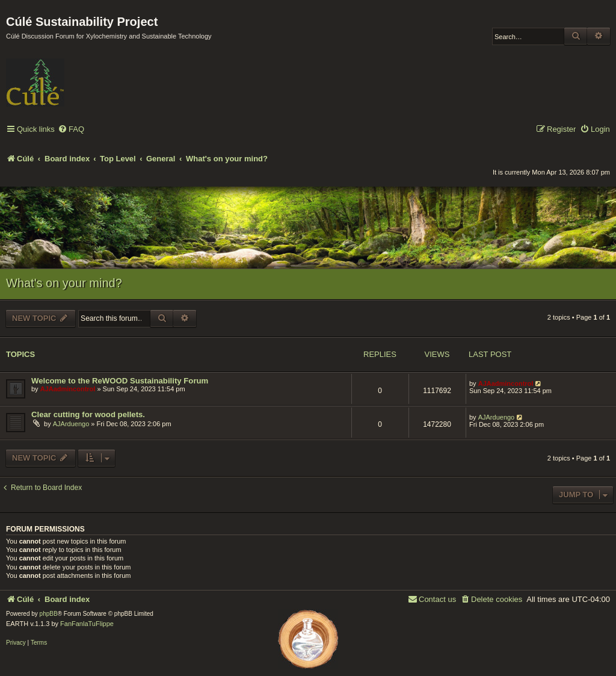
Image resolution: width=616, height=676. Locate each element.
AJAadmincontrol (68, 389)
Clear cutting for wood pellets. (88, 414)
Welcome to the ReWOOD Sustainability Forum (120, 381)
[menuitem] (71, 130)
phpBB (49, 614)
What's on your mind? (64, 283)
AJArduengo (71, 424)
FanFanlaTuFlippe (87, 624)
